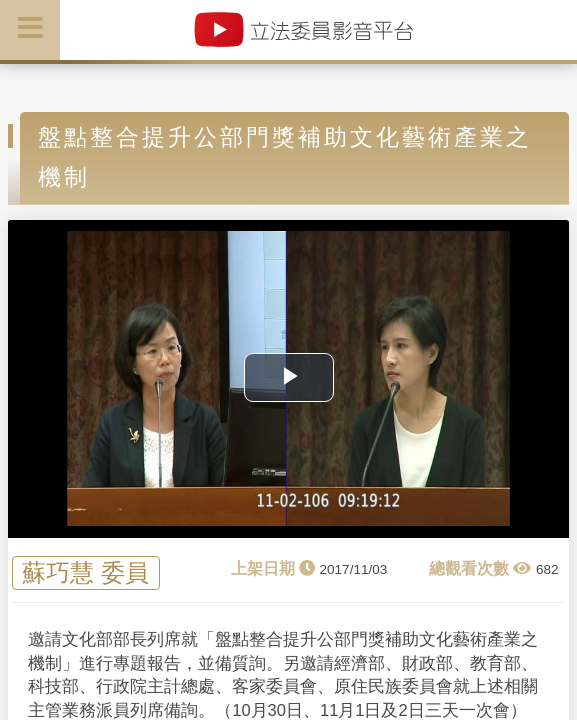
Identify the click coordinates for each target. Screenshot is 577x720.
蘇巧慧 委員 (85, 573)
